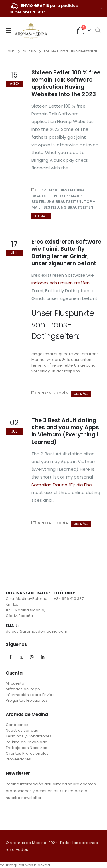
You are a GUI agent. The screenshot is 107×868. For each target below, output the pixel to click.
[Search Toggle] (98, 31)
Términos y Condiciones (29, 736)
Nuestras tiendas (22, 730)
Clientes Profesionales (27, 753)
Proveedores (18, 759)
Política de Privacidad (27, 742)
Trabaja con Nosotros (26, 748)
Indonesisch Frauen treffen (60, 283)
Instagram (32, 657)
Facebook (11, 657)
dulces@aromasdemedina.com (37, 631)
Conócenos (17, 725)
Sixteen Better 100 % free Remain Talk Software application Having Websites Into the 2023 (66, 83)
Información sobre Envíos (30, 695)
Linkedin (43, 657)
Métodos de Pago (23, 689)
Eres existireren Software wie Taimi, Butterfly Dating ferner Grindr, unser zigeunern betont (66, 253)
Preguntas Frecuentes (27, 700)
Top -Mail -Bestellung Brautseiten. (58, 193)
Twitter (21, 657)
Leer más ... (41, 216)
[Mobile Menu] (10, 30)
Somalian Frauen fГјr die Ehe (62, 485)
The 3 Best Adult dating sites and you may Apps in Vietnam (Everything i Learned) (65, 431)
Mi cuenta (15, 683)
